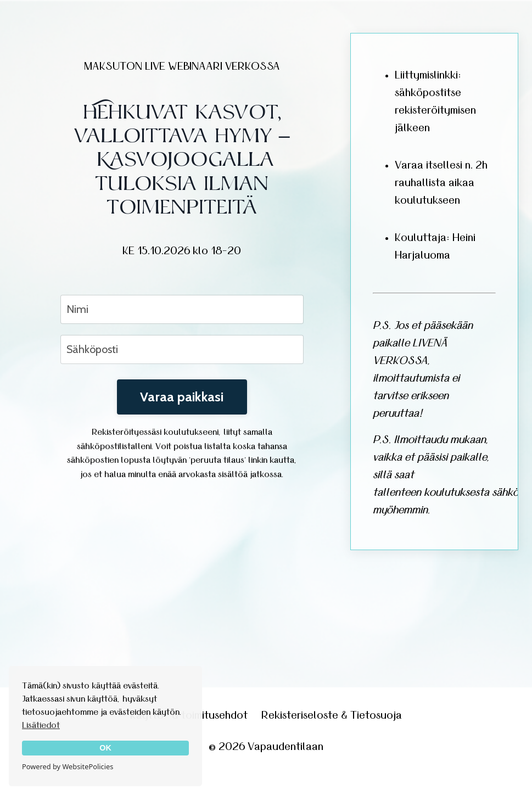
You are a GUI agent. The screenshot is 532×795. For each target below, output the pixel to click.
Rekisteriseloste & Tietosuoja (332, 715)
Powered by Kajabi (266, 767)
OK (105, 748)
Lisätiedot (41, 725)
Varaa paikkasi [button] (182, 397)
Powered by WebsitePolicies (68, 766)
